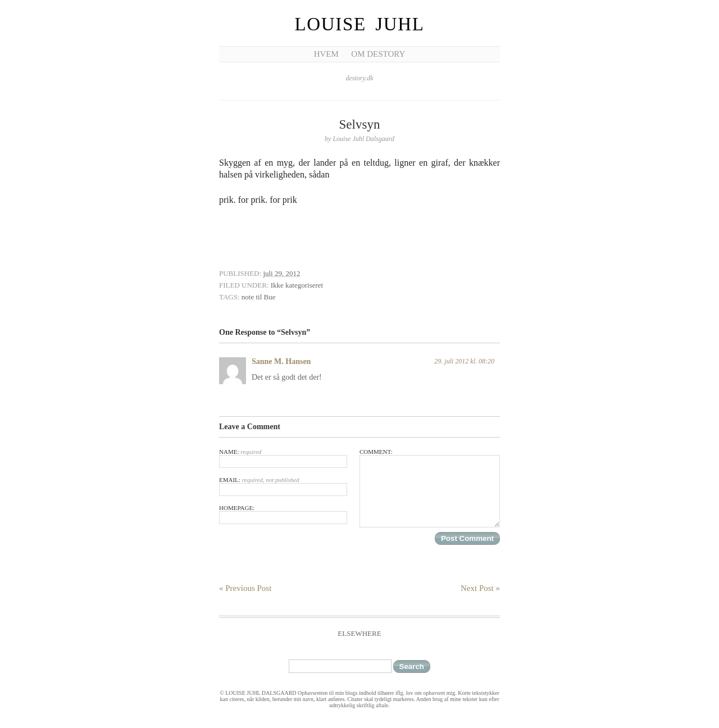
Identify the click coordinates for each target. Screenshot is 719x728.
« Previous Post (245, 588)
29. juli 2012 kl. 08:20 (464, 361)
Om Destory (378, 54)
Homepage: (283, 514)
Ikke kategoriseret (297, 285)
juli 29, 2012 (281, 273)
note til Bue (259, 297)
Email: (283, 486)
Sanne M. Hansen (281, 361)
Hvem (326, 54)
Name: (283, 458)
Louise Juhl (360, 24)
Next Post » (480, 588)
